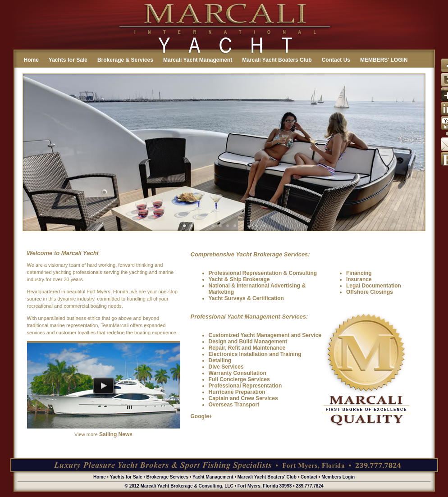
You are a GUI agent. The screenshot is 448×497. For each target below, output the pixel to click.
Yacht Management (213, 477)
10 (249, 226)
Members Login (338, 477)
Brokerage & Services (125, 60)
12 (264, 226)
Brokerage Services (167, 477)
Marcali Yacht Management (198, 60)
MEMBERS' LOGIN (384, 60)
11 (256, 226)
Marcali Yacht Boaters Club (277, 60)
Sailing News (116, 434)
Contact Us (336, 60)
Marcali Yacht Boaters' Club (267, 477)
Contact (309, 477)
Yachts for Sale (68, 60)
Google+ (201, 416)
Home (31, 60)
